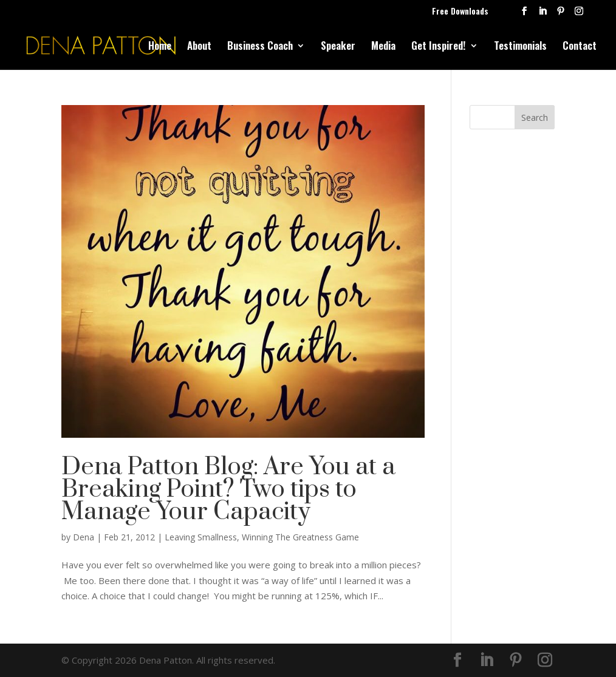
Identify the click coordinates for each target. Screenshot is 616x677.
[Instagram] (579, 14)
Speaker (338, 47)
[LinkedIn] (542, 14)
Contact (580, 47)
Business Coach (260, 47)
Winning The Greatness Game (300, 537)
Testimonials (520, 47)
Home (160, 47)
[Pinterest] (561, 14)
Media (383, 47)
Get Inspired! (439, 47)
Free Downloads (460, 12)
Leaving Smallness (201, 537)
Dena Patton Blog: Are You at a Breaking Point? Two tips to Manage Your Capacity (228, 489)
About (199, 47)
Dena (84, 537)
